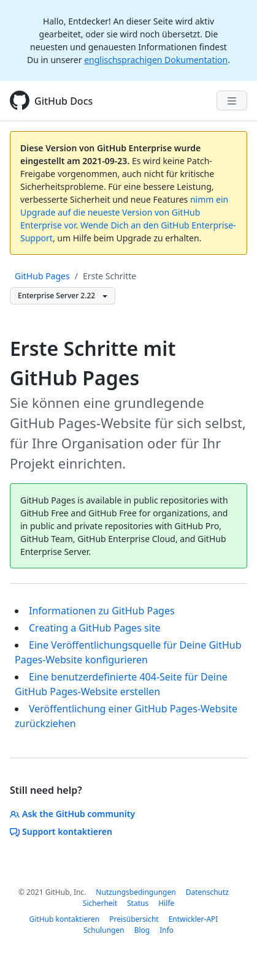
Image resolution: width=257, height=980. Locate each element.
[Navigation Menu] (232, 100)
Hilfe (166, 903)
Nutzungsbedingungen (136, 892)
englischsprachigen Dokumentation (156, 60)
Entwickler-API (194, 919)
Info (167, 930)
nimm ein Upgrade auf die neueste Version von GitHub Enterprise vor (124, 212)
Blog (142, 930)
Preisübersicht (134, 919)
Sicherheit (100, 903)
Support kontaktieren (61, 831)
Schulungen (104, 930)
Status (138, 903)
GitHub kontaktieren (65, 919)
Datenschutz (207, 892)
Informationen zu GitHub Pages (102, 611)
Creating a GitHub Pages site (95, 628)
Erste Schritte (109, 276)
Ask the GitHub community (72, 814)
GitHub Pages (42, 276)
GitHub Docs (63, 101)
